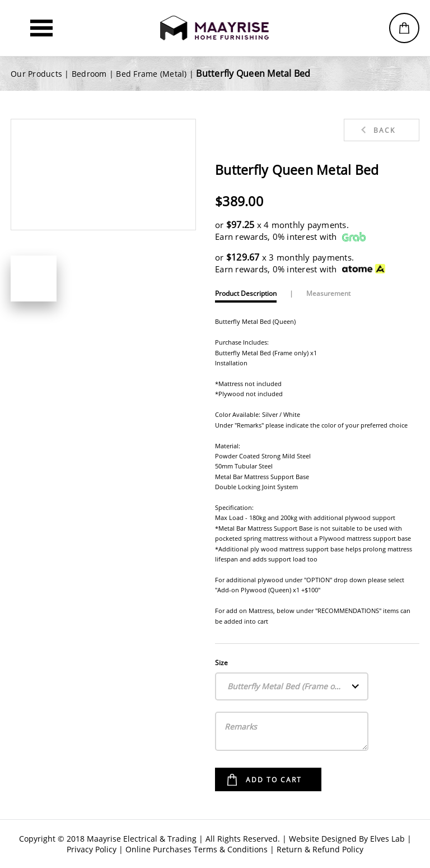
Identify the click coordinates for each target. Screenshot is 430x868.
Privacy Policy (92, 849)
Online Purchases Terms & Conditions (197, 849)
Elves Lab (387, 839)
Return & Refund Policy (320, 849)
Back (384, 130)
